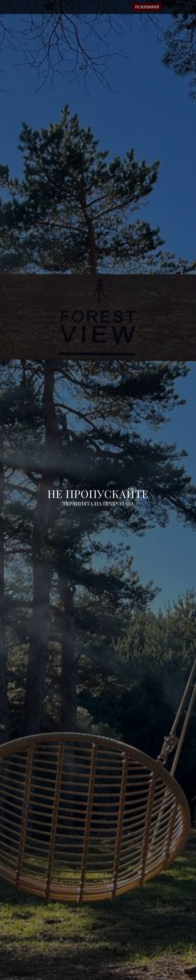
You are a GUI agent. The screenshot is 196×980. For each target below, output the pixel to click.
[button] (49, 7)
